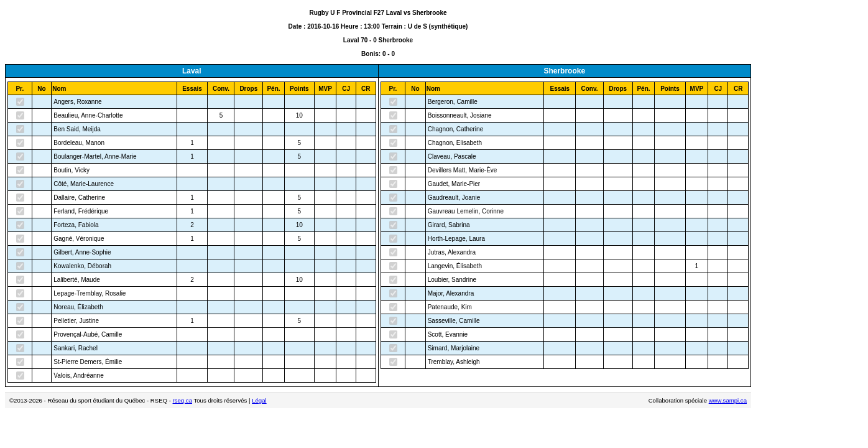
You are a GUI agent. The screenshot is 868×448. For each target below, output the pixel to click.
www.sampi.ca (728, 400)
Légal (259, 400)
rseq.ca (182, 400)
